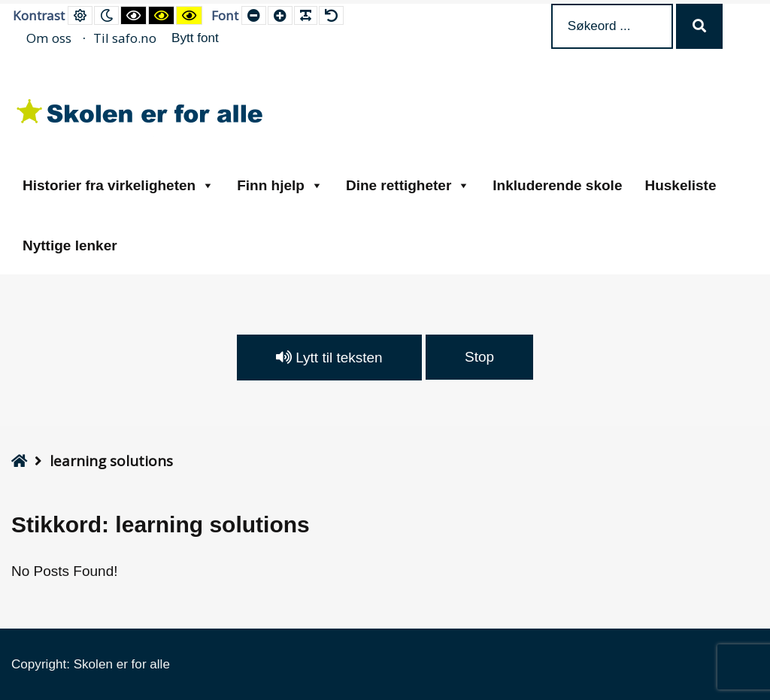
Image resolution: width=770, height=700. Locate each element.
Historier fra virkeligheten (118, 185)
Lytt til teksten (329, 358)
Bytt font (195, 38)
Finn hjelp (280, 185)
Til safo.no (125, 38)
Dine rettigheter (408, 185)
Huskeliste (680, 185)
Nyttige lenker (70, 245)
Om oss (49, 38)
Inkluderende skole (557, 185)
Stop (479, 357)
